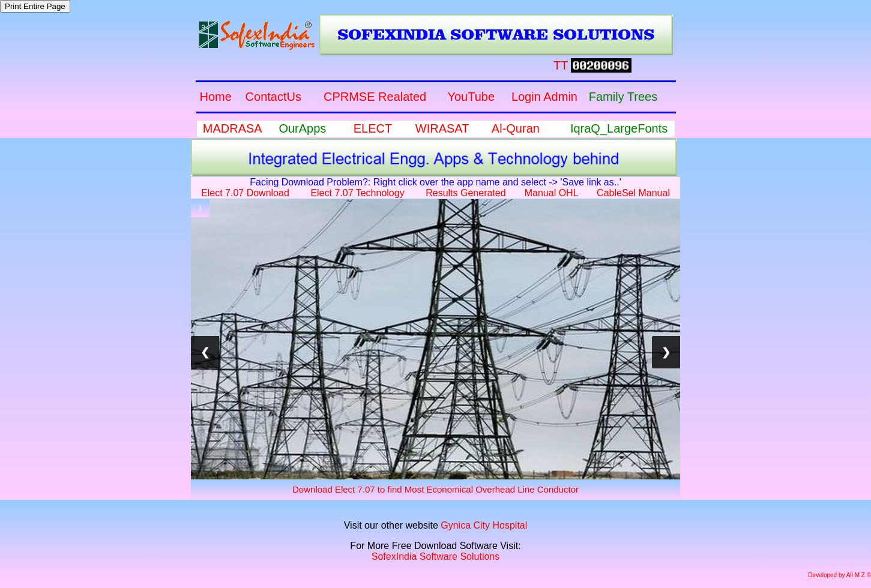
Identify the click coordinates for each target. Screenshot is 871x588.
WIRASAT (442, 128)
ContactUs (273, 97)
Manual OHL (551, 193)
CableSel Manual (633, 193)
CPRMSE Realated (375, 97)
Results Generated (466, 193)
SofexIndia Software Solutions (435, 556)
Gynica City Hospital (484, 525)
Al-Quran (516, 128)
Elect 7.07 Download (245, 193)
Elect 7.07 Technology (357, 193)
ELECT (373, 128)
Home (215, 97)
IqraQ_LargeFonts (619, 128)
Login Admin (544, 97)
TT (561, 65)
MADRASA (232, 128)
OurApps (302, 128)
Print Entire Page (35, 6)
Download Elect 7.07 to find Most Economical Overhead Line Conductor (435, 489)
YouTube (471, 97)
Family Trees (623, 97)
